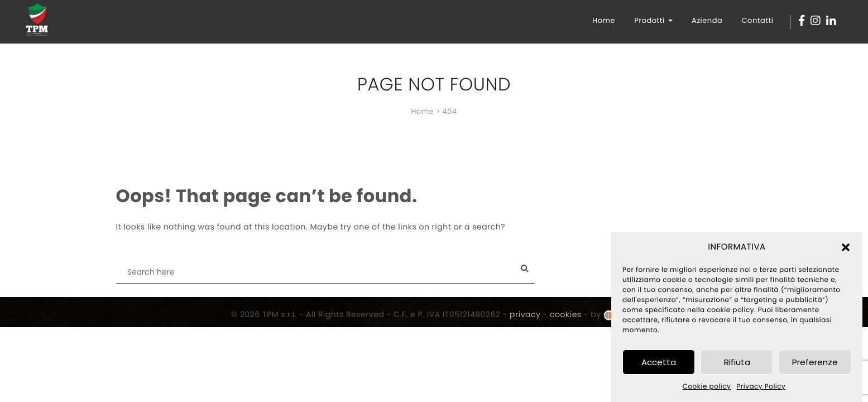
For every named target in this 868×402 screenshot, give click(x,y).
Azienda (707, 20)
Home (604, 20)
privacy (525, 314)
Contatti (758, 20)
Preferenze (815, 362)
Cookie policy (707, 387)
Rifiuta (737, 362)
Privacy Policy (761, 387)
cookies (566, 314)
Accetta (659, 362)
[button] (846, 247)
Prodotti (653, 20)
